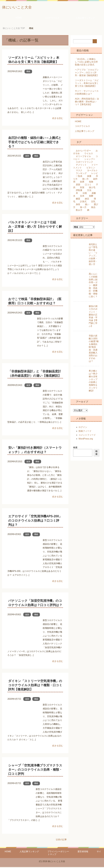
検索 (75, 448)
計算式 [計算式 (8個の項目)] (83, 202)
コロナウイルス (52, 19)
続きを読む (58, 119)
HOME (19, 19)
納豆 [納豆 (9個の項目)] (87, 200)
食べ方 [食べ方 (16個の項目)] (83, 208)
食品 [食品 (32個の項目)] (93, 208)
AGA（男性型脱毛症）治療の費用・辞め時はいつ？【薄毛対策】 (87, 103)
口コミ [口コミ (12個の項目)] (88, 186)
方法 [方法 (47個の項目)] (89, 191)
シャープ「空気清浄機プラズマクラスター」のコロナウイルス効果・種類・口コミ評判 (35, 771)
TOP (14, 29)
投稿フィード (85, 432)
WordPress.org (86, 440)
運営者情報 (83, 852)
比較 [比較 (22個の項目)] (85, 194)
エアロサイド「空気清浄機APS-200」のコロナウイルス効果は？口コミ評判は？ (35, 521)
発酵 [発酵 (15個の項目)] (91, 197)
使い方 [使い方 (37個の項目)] (85, 180)
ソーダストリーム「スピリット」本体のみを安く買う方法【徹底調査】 (87, 84)
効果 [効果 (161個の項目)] (82, 183)
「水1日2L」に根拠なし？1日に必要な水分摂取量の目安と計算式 (86, 63)
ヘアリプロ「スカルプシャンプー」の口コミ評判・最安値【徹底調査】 (87, 73)
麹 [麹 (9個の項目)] (88, 211)
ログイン (83, 428)
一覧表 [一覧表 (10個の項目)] (79, 177)
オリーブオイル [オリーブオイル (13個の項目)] (83, 157)
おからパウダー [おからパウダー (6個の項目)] (83, 152)
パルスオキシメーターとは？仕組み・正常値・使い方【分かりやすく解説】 (35, 227)
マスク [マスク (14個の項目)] (79, 171)
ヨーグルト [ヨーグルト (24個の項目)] (92, 171)
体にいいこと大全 (22, 7)
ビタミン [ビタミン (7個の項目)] (91, 169)
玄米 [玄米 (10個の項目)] (82, 197)
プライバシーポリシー (58, 852)
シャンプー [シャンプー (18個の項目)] (90, 160)
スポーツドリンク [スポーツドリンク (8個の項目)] (84, 163)
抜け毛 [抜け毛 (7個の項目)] (92, 188)
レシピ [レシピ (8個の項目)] (95, 174)
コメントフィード (87, 436)
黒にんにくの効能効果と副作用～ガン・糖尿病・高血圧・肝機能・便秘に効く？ (93, 286)
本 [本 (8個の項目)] (77, 194)
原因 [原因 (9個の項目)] (78, 186)
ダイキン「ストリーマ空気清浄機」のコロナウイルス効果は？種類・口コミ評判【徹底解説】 (35, 686)
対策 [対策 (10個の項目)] (82, 188)
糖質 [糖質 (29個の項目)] (78, 200)
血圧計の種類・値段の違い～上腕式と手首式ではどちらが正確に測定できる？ (35, 143)
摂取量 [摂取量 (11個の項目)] (79, 191)
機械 (28, 72)
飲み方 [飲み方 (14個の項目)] (79, 211)
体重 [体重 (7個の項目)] (89, 177)
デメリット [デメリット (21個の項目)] (81, 166)
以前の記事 (61, 840)
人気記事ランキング (85, 19)
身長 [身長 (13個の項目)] (78, 205)
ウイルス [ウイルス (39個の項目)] (89, 154)
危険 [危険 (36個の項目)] (91, 183)
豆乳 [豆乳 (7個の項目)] (93, 202)
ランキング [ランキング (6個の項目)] (81, 174)
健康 (27, 157)
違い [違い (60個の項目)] (87, 205)
